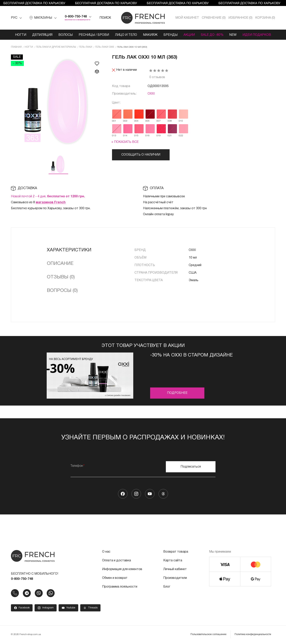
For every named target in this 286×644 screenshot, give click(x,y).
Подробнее (177, 393)
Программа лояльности (120, 587)
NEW (233, 35)
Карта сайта (173, 561)
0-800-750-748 (76, 17)
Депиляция (42, 35)
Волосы (66, 35)
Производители (175, 578)
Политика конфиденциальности (253, 634)
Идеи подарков (257, 35)
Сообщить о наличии (141, 155)
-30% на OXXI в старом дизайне (191, 355)
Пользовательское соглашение (208, 634)
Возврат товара (176, 552)
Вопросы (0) (62, 291)
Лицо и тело (126, 35)
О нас (106, 552)
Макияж (150, 35)
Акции (189, 35)
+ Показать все (125, 142)
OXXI (151, 94)
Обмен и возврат (115, 578)
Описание (60, 264)
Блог (167, 587)
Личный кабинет (175, 569)
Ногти (21, 35)
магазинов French (51, 202)
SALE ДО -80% (212, 35)
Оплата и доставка (116, 561)
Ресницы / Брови (94, 35)
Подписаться (191, 467)
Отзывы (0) (61, 277)
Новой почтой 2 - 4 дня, (48, 197)
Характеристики (69, 250)
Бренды (171, 35)
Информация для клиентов (122, 569)
